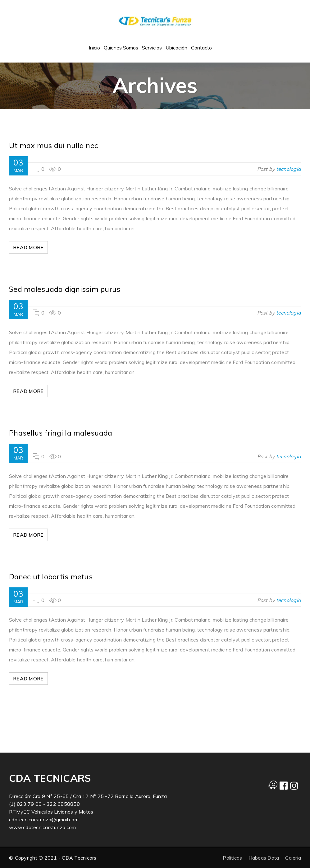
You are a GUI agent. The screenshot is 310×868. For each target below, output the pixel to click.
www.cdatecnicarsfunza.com (42, 827)
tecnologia (289, 169)
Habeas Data (264, 858)
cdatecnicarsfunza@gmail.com (44, 819)
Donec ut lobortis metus (51, 576)
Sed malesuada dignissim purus (65, 289)
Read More (29, 247)
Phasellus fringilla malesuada (61, 433)
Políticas (232, 858)
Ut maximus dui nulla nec (54, 145)
